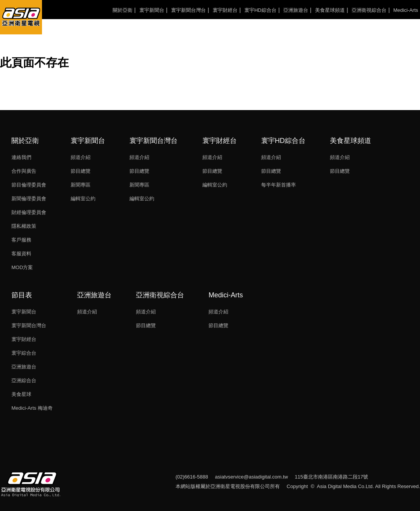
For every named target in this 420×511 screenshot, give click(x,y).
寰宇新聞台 (152, 10)
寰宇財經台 (225, 10)
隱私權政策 (24, 226)
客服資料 (21, 254)
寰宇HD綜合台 (260, 10)
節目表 (22, 295)
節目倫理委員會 (29, 185)
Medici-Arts (406, 10)
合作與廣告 (24, 171)
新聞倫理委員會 (29, 199)
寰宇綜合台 (24, 353)
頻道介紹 (81, 157)
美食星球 (21, 394)
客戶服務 (21, 240)
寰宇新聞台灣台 (188, 10)
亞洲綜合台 (24, 380)
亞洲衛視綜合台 (369, 10)
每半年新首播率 (279, 185)
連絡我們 (21, 157)
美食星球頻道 (330, 10)
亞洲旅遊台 (296, 10)
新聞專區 (81, 185)
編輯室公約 (83, 199)
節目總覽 (81, 171)
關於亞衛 (123, 10)
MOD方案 (22, 267)
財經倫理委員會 (29, 212)
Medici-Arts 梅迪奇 (32, 408)
